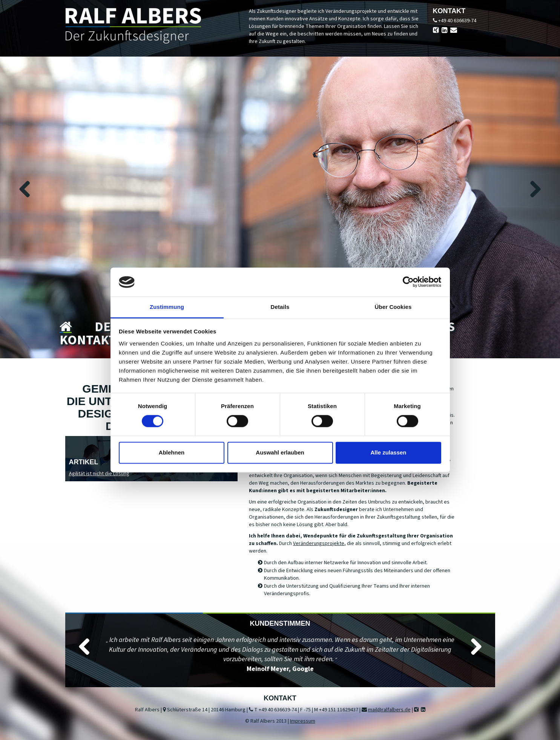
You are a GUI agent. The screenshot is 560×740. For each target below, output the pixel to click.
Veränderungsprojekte (319, 543)
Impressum (303, 721)
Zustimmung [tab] (167, 307)
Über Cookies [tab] (393, 307)
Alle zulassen (388, 452)
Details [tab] (280, 307)
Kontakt (88, 340)
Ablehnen (172, 452)
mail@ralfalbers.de (389, 710)
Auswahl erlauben (280, 452)
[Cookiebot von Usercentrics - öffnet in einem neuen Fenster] (408, 282)
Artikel (84, 462)
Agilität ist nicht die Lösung (99, 474)
